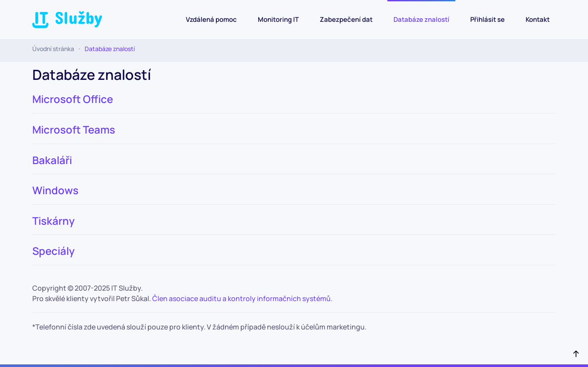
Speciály (53, 251)
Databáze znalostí (421, 19)
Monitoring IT (278, 19)
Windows (55, 190)
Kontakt (538, 19)
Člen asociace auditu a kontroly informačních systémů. (243, 298)
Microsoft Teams (74, 129)
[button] (576, 353)
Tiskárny (53, 221)
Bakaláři (52, 160)
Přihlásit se (487, 19)
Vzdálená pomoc (211, 19)
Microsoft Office (73, 99)
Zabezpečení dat (346, 19)
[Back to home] (67, 20)
